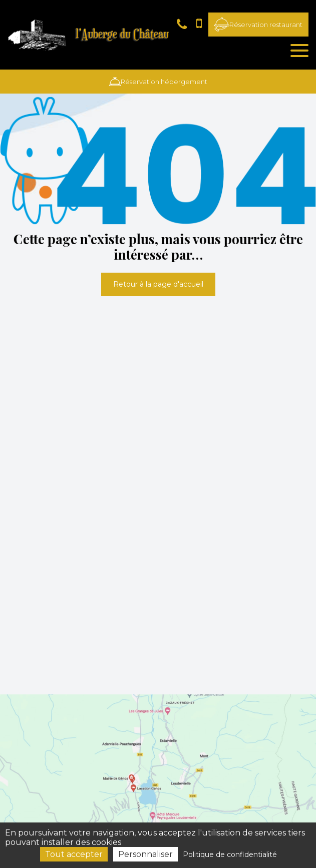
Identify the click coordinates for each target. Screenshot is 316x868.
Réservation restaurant (258, 25)
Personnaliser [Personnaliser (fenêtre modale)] (145, 854)
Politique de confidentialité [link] (230, 854)
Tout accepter (74, 854)
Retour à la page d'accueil (158, 284)
